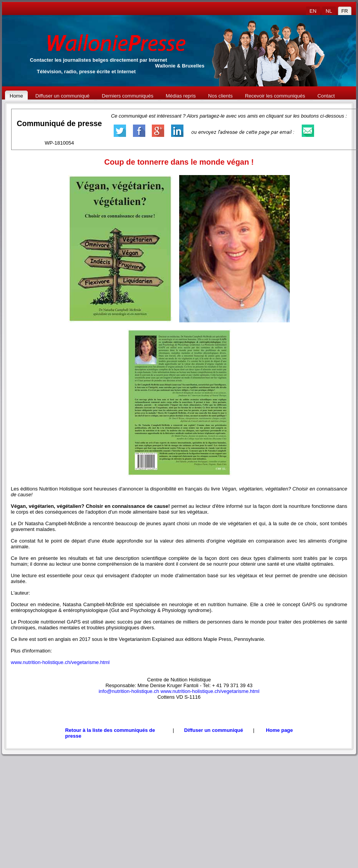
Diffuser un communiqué (214, 730)
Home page (279, 730)
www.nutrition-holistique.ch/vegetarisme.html (60, 662)
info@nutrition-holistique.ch (129, 691)
